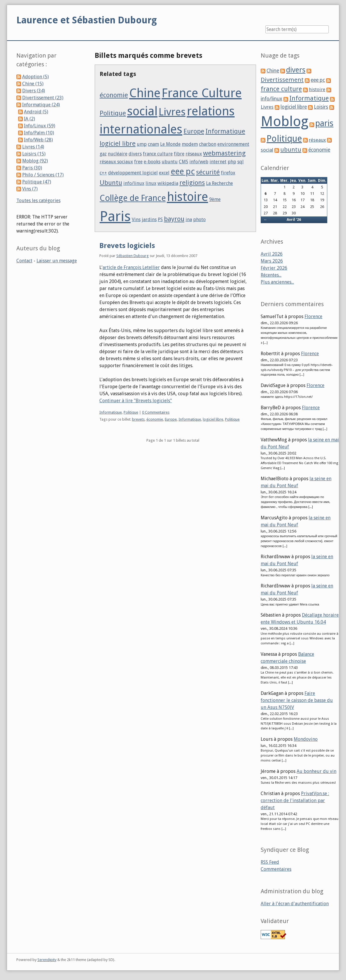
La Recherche (219, 183)
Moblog (284, 121)
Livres (172, 112)
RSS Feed (270, 862)
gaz (103, 154)
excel (164, 173)
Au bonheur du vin (316, 771)
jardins (149, 220)
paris (324, 123)
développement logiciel (133, 173)
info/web (199, 162)
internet (218, 162)
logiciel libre (118, 143)
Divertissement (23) (43, 98)
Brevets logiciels (127, 246)
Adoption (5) (36, 77)
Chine (145, 93)
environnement (233, 144)
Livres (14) (33, 147)
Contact (24, 261)
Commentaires (276, 869)
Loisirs (321, 107)
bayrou (174, 219)
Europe (194, 131)
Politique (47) (37, 182)
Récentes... (271, 275)
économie (114, 95)
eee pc (183, 171)
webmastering (224, 153)
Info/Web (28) (38, 140)
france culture (158, 154)
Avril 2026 (272, 254)
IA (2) (30, 119)
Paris (115, 216)
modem (190, 144)
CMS (184, 162)
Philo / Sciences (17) (43, 175)
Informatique (225, 131)
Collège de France (133, 198)
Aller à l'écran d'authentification (295, 904)
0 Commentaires (156, 412)
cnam (153, 144)
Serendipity (47, 960)
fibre (179, 154)
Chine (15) (33, 84)
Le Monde (170, 144)
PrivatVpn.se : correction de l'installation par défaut (295, 801)
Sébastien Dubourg (133, 256)
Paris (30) (32, 168)
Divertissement (282, 80)
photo (199, 220)
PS (160, 220)
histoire (187, 197)
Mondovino (306, 739)
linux (151, 183)
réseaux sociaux (116, 162)
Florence (313, 316)
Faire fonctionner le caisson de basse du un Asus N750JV (297, 700)
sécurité (208, 172)
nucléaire (118, 154)
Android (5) (36, 112)
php (232, 162)
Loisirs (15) (34, 154)
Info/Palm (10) (39, 133)
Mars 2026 (272, 261)
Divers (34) (34, 91)
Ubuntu (111, 183)
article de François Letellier (131, 267)
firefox (228, 173)
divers (135, 154)
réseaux (194, 154)
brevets (138, 419)
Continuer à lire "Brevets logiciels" (136, 401)
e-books (152, 162)
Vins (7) (30, 189)
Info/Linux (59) (40, 126)
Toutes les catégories (38, 201)
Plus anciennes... (277, 282)
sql (241, 162)
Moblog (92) (35, 161)
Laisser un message (57, 261)
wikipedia (168, 183)
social (142, 111)
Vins (136, 220)
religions (192, 183)
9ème (215, 199)
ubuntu (170, 162)
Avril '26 (294, 220)
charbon (208, 144)
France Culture (202, 93)
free (138, 162)
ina (189, 220)
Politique (113, 113)
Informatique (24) (41, 105)
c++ (103, 173)
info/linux (134, 183)
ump (142, 144)
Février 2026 (274, 268)
